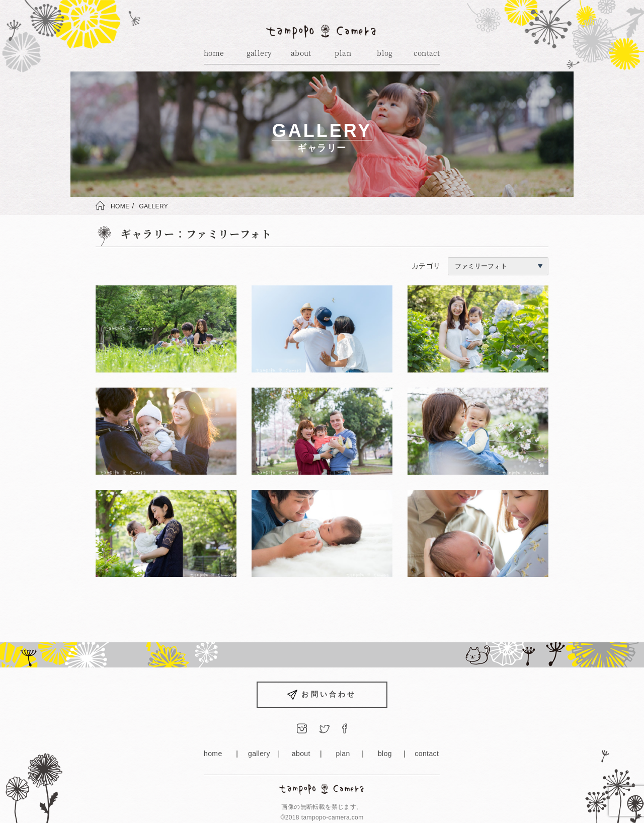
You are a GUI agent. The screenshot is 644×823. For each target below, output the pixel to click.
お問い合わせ (322, 695)
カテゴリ (480, 266)
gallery (259, 53)
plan (343, 53)
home (214, 53)
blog (385, 53)
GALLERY (153, 206)
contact (427, 53)
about (301, 53)
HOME (120, 206)
